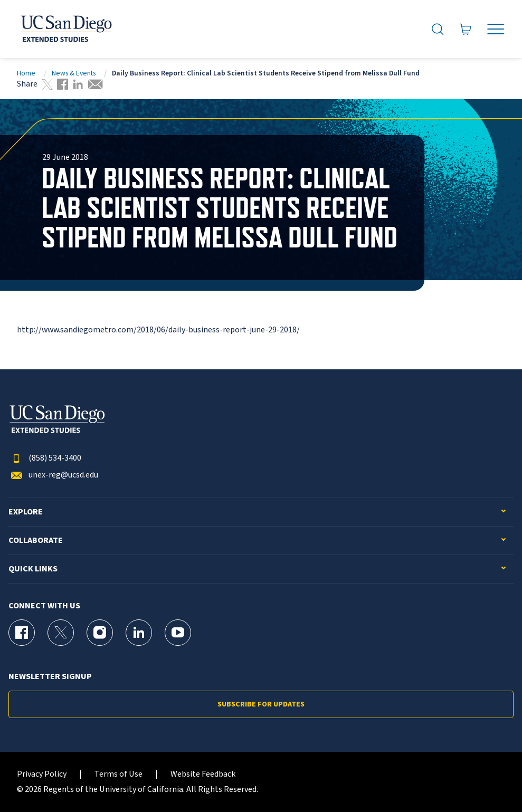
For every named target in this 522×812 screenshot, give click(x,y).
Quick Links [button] (33, 569)
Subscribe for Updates (261, 704)
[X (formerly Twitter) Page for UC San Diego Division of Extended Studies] (61, 633)
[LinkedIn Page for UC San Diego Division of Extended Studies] (139, 633)
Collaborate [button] (36, 541)
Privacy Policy (42, 774)
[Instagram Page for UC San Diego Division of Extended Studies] (100, 633)
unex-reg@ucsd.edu (53, 475)
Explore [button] (26, 512)
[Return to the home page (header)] (65, 29)
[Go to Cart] (466, 29)
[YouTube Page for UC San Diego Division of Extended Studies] (178, 633)
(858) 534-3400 (45, 458)
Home (26, 73)
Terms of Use (118, 774)
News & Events (74, 73)
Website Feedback (203, 774)
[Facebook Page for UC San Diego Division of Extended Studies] (22, 633)
